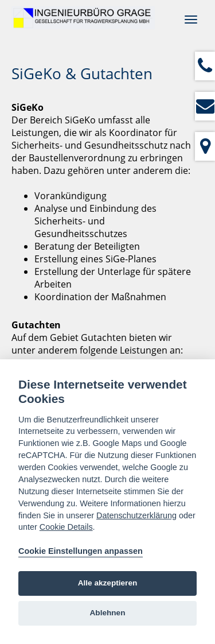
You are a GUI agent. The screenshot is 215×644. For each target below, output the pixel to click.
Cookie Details (66, 527)
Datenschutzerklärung (136, 515)
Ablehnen (108, 613)
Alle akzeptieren (108, 583)
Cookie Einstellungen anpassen (81, 551)
